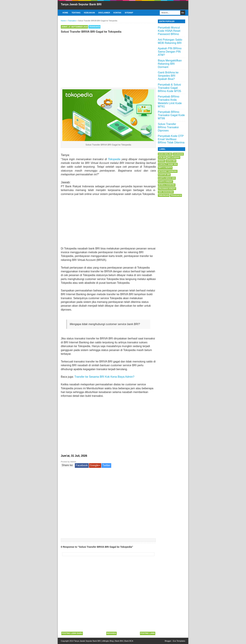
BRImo (162, 161)
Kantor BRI (164, 175)
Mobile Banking (167, 185)
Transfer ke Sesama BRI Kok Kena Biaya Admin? (104, 377)
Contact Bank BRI (168, 164)
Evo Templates (179, 641)
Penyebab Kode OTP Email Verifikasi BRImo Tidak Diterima (171, 139)
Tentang (76, 13)
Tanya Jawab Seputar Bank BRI (81, 4)
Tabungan (164, 195)
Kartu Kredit (165, 181)
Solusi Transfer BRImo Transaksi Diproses (168, 127)
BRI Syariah (174, 157)
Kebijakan (89, 13)
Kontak (117, 13)
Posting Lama (148, 633)
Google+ (95, 465)
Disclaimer (104, 13)
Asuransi (178, 154)
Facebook (82, 465)
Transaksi (94, 27)
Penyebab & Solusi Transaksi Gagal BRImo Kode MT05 (169, 88)
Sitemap (129, 13)
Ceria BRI (171, 161)
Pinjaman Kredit (167, 188)
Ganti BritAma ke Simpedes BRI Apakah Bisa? (168, 76)
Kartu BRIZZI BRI (167, 178)
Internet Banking (168, 171)
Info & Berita (165, 168)
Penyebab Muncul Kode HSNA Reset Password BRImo (169, 31)
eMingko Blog (108, 641)
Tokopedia (114, 159)
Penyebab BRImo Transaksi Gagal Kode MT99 (171, 115)
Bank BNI (119, 641)
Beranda (111, 633)
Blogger (168, 641)
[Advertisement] (108, 60)
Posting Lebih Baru (72, 633)
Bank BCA (129, 641)
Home (65, 13)
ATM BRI (162, 157)
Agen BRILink (165, 154)
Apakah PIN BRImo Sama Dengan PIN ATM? (170, 52)
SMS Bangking (166, 192)
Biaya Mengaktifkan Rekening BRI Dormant (170, 64)
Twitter (106, 465)
